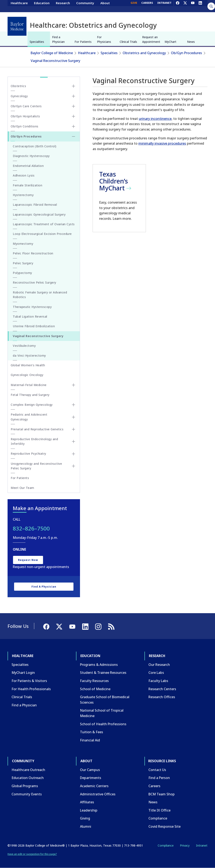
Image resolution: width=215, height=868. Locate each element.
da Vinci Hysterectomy (29, 355)
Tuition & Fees (92, 732)
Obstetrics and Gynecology (144, 53)
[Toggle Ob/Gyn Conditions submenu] (73, 126)
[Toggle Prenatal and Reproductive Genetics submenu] (73, 429)
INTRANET (164, 6)
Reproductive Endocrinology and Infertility (34, 441)
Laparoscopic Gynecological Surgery (39, 214)
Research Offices (162, 697)
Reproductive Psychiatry (28, 454)
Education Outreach (28, 778)
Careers (154, 786)
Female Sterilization (28, 185)
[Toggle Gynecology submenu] (73, 96)
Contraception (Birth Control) (35, 146)
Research (63, 6)
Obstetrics (18, 86)
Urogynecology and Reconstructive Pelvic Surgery (36, 466)
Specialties (37, 42)
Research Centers (162, 689)
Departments (91, 778)
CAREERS (147, 6)
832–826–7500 (31, 528)
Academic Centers (94, 786)
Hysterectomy (23, 195)
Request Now (28, 560)
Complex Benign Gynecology (32, 405)
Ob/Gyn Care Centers (26, 106)
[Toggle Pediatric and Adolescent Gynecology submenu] (73, 417)
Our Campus (90, 770)
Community (85, 6)
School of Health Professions (103, 724)
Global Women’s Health (28, 365)
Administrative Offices (98, 794)
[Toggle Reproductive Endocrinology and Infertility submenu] (73, 441)
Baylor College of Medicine (52, 53)
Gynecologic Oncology (27, 375)
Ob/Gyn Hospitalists (25, 116)
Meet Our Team (22, 488)
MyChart (170, 42)
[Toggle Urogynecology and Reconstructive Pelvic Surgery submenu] (73, 466)
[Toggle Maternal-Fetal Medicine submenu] (73, 385)
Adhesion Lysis (24, 175)
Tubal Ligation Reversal (30, 316)
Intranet (202, 845)
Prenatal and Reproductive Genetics (37, 429)
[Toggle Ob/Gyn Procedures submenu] (73, 136)
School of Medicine (95, 689)
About (105, 6)
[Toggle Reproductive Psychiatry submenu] (73, 454)
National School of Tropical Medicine (102, 713)
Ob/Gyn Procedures (186, 53)
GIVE (134, 6)
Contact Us (157, 770)
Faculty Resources (94, 681)
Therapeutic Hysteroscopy (32, 307)
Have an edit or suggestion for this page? (32, 854)
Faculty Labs (158, 681)
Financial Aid (90, 740)
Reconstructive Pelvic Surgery (35, 282)
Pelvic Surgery (23, 263)
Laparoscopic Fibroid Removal (35, 205)
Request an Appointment (151, 39)
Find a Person (159, 778)
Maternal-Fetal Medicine (29, 385)
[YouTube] (193, 6)
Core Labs (156, 673)
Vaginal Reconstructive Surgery (55, 61)
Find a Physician (58, 39)
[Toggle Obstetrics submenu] (73, 86)
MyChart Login (23, 673)
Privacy (185, 845)
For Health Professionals (31, 689)
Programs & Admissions (99, 665)
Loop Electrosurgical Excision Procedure (42, 234)
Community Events (27, 794)
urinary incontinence (155, 119)
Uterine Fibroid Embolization (34, 326)
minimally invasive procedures (162, 143)
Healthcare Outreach (28, 770)
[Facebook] (178, 6)
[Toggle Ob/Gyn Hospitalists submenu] (73, 116)
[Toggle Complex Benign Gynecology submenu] (73, 405)
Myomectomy (23, 244)
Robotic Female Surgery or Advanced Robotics (40, 295)
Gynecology (19, 96)
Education (42, 6)
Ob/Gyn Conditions (25, 126)
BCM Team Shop (162, 794)
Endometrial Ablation (28, 166)
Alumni (86, 826)
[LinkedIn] (200, 6)
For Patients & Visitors (29, 681)
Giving (85, 818)
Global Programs (25, 786)
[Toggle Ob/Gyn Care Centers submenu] (73, 106)
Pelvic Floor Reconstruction (33, 253)
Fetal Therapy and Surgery (30, 395)
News (191, 42)
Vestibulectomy (24, 346)
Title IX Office (159, 810)
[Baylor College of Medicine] (17, 26)
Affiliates (87, 802)
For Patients (83, 42)
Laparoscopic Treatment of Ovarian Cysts (44, 224)
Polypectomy (22, 273)
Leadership (89, 810)
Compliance (158, 818)
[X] (185, 6)
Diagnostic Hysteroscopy (31, 156)
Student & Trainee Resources (103, 673)
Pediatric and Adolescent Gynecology (29, 417)
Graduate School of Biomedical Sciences (105, 700)
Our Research (159, 665)
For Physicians (104, 39)
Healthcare (19, 6)
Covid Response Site (165, 826)
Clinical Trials (128, 42)
